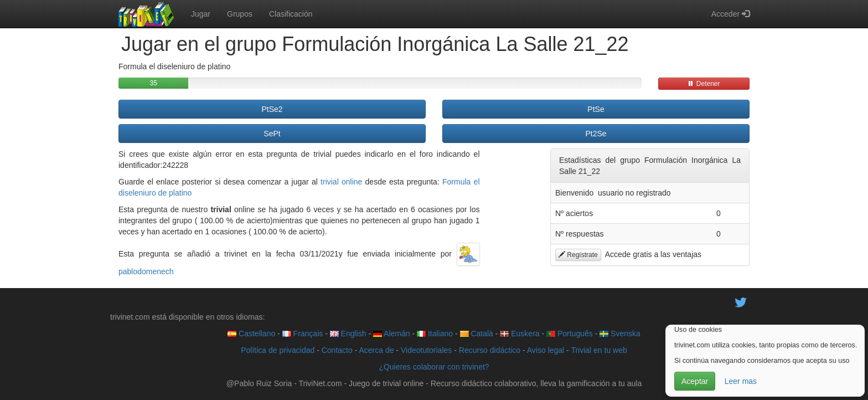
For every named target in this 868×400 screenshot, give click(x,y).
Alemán (392, 334)
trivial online (341, 182)
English (348, 334)
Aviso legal (546, 350)
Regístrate (578, 255)
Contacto (337, 350)
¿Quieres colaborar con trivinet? (434, 367)
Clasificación (291, 14)
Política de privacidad (278, 350)
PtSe (596, 109)
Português (570, 334)
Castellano (251, 334)
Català (477, 334)
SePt (272, 134)
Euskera (520, 334)
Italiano (435, 334)
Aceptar (695, 381)
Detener (704, 84)
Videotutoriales (426, 350)
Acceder (730, 14)
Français (303, 334)
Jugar (201, 14)
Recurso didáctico (490, 350)
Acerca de (376, 350)
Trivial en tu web (599, 350)
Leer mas (741, 381)
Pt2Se (596, 134)
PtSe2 (272, 109)
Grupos (240, 14)
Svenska (620, 334)
